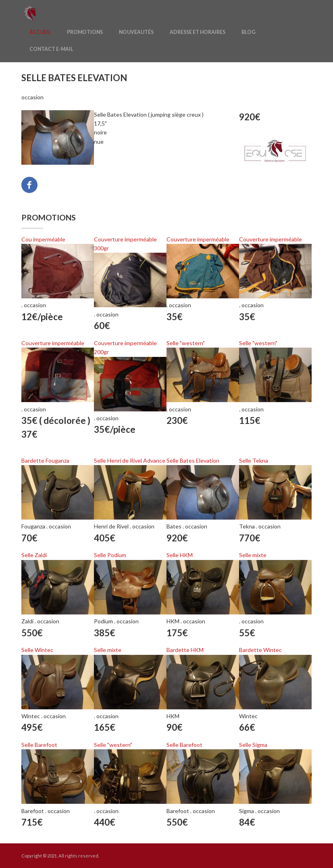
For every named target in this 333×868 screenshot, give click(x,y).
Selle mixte (253, 555)
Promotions (85, 32)
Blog (249, 32)
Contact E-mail (51, 49)
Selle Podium (110, 555)
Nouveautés (136, 32)
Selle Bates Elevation (193, 460)
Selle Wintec (37, 650)
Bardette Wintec (260, 650)
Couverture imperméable (198, 239)
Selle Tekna (254, 460)
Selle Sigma (253, 745)
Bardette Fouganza (45, 460)
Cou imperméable (43, 239)
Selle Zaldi (34, 555)
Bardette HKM (185, 650)
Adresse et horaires (198, 32)
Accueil (40, 32)
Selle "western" (186, 343)
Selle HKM (180, 555)
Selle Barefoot (39, 745)
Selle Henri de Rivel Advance (130, 460)
